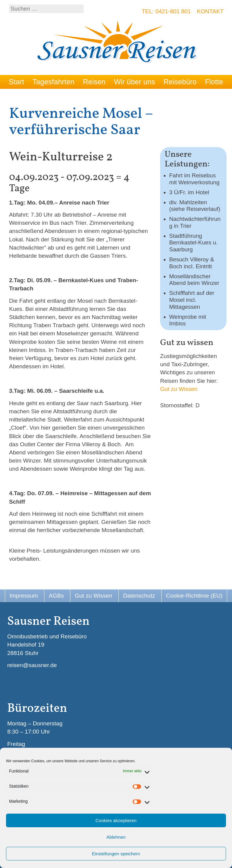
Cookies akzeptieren (116, 820)
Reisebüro (180, 82)
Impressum (24, 596)
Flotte (214, 82)
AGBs (56, 596)
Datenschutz (139, 596)
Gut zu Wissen (179, 389)
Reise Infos (27, 96)
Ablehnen (116, 837)
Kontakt (210, 11)
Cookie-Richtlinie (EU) (194, 596)
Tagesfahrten (54, 82)
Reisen (94, 82)
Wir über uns (134, 82)
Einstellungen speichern (116, 854)
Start (16, 82)
